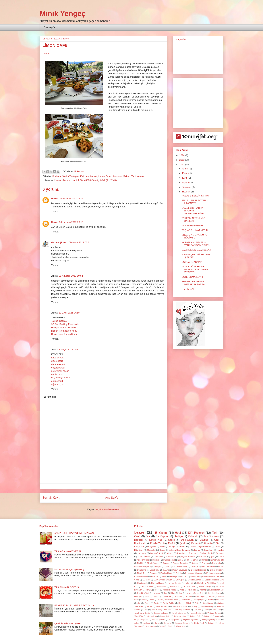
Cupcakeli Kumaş (180, 566)
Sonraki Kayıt (51, 498)
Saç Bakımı (208, 603)
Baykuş (205, 560)
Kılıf (181, 593)
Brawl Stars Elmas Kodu (64, 334)
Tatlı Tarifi (217, 610)
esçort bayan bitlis (61, 378)
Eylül (185, 178)
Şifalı (170, 626)
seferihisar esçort (60, 371)
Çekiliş (183, 543)
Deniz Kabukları (208, 566)
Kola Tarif (209, 550)
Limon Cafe (104, 176)
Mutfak (172, 543)
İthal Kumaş (151, 626)
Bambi (195, 560)
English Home (166, 573)
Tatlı (207, 610)
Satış (197, 603)
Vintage (171, 546)
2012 (182, 164)
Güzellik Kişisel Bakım (214, 580)
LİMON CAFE (189, 289)
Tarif (215, 533)
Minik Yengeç (63, 14)
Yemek (140, 176)
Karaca (149, 590)
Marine (189, 596)
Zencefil (158, 556)
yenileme (147, 623)
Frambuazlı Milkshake (211, 577)
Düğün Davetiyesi (180, 570)
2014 (182, 155)
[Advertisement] (198, 102)
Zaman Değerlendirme (200, 546)
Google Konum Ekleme (63, 327)
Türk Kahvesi (144, 556)
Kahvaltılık (161, 587)
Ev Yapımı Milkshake (194, 573)
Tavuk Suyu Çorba (142, 613)
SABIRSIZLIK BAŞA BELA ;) (196, 250)
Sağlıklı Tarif (206, 553)
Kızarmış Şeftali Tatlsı (195, 593)
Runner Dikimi (185, 603)
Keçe (157, 590)
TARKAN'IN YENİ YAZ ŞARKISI (193, 220)
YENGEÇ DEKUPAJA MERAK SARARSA (193, 283)
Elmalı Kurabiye (217, 570)
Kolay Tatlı (192, 590)
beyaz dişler (165, 616)
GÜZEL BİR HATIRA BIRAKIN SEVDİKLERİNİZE (193, 211)
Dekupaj (139, 540)
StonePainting (207, 606)
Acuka (221, 557)
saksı (136, 623)
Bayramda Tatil (217, 560)
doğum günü (195, 616)
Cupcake (151, 550)
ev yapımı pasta (141, 620)
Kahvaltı (85, 176)
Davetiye (194, 566)
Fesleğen (174, 577)
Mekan (126, 176)
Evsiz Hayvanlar (141, 577)
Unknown (79, 171)
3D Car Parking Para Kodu (65, 324)
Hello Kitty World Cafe (207, 583)
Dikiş (218, 543)
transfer (203, 556)
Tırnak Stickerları (179, 613)
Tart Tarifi (197, 610)
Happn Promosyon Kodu (64, 331)
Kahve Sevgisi (205, 587)
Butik (167, 566)
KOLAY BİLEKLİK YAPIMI (195, 196)
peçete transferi (188, 556)
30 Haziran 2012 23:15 (71, 199)
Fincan (184, 577)
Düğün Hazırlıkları (199, 570)
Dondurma (142, 570)
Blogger (166, 563)
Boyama (205, 563)
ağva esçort (57, 384)
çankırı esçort (58, 374)
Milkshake (186, 600)
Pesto (157, 603)
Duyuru (166, 570)
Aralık (186, 169)
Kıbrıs (173, 593)
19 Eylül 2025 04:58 (69, 313)
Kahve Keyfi (189, 587)
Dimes (221, 566)
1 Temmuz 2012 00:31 (79, 242)
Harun (55, 199)
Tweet (46, 54)
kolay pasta (174, 620)
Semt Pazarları (162, 606)
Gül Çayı (146, 580)
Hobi (178, 533)
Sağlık (171, 540)
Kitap (182, 590)
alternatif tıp (152, 616)
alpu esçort (57, 381)
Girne (137, 580)
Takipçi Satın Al (59, 321)
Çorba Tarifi (199, 623)
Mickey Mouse (148, 600)
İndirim (211, 623)
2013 (182, 160)
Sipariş (194, 606)
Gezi (64, 176)
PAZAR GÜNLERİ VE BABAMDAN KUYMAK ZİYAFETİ (195, 269)
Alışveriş (208, 543)
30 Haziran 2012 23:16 (71, 222)
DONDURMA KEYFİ (192, 277)
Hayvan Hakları (158, 583)
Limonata (117, 176)
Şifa (212, 556)
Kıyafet (220, 550)
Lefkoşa (138, 596)
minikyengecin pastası (211, 620)
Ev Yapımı (162, 536)
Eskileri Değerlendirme (180, 550)
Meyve (212, 596)
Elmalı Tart (142, 573)
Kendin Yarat (157, 543)
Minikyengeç (199, 600)
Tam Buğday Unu (182, 610)
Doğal (162, 550)
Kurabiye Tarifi (143, 593)
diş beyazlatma (180, 616)
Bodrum (57, 176)
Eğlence (155, 577)
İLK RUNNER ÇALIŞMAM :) (69, 569)
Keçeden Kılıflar (170, 590)
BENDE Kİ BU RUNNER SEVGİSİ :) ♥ (74, 605)
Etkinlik (179, 573)
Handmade (140, 543)
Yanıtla (55, 212)
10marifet (195, 543)
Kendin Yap (155, 540)
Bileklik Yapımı (153, 563)
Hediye (178, 536)
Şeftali (162, 626)
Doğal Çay (154, 570)
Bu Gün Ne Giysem (142, 566)
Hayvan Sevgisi (175, 583)
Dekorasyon (187, 540)
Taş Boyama (211, 536)
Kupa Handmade (216, 590)
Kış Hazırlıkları (214, 593)
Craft (137, 536)
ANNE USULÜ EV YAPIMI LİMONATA (195, 202)
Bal (188, 560)
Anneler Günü (143, 560)
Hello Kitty (189, 583)
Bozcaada (216, 563)
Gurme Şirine (59, 242)
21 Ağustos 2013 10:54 (71, 276)
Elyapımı (153, 573)
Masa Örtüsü (157, 553)
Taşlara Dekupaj (161, 613)
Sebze (149, 606)
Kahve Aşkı (175, 587)
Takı (146, 610)
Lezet (147, 596)
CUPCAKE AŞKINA (192, 262)
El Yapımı (161, 533)
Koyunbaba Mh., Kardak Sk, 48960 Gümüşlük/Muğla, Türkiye (86, 180)
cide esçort (57, 361)
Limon (155, 596)
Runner (192, 553)
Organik (152, 546)
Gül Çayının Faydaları (163, 580)
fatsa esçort (57, 358)
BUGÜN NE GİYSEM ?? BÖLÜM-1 (194, 236)
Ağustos (187, 183)
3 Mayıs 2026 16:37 (69, 350)
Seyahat (220, 553)
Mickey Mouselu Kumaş (168, 600)
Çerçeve (167, 623)
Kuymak (156, 593)
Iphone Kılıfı (148, 587)
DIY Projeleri (196, 533)
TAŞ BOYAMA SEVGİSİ (67, 587)
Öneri (218, 546)
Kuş (165, 593)
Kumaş (203, 590)
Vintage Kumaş (214, 613)
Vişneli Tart (139, 616)
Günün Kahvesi (195, 580)
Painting (181, 553)
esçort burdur (58, 368)
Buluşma (158, 566)
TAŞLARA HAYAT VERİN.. (195, 230)
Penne (147, 603)
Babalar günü (169, 560)
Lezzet (94, 176)
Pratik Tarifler (169, 603)
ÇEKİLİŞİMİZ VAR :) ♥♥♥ (67, 623)
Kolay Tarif (139, 546)
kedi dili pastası (159, 620)
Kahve (197, 550)
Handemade (142, 583)
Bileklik (140, 563)
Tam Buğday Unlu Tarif (161, 610)
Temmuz (187, 187)
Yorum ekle (50, 397)
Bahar (181, 560)
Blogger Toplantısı (180, 563)
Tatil (133, 176)
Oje (139, 603)
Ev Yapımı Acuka (213, 573)
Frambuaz (195, 577)
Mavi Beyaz (200, 596)
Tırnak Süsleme (197, 613)
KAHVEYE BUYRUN (192, 226)
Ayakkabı (156, 560)
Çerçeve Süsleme (182, 623)
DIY (148, 536)
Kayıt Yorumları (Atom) (108, 509)
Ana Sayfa (112, 498)
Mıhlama (220, 600)
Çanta (157, 623)
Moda (210, 600)
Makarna (179, 596)
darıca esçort (58, 364)
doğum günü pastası (212, 616)
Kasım (186, 173)
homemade (171, 556)
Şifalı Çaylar (181, 626)
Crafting (204, 540)
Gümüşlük (74, 176)
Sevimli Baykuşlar (180, 606)
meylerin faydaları (190, 620)
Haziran (187, 192)
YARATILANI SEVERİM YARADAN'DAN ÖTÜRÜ (196, 244)
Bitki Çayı (139, 550)
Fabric (164, 577)
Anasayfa (49, 27)
